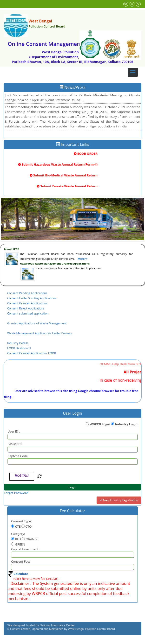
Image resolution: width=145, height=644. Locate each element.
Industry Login (126, 424)
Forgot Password (16, 493)
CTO (28, 526)
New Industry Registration (119, 500)
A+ (126, 4)
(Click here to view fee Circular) (36, 579)
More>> (83, 259)
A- (138, 4)
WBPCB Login (100, 424)
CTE (18, 526)
